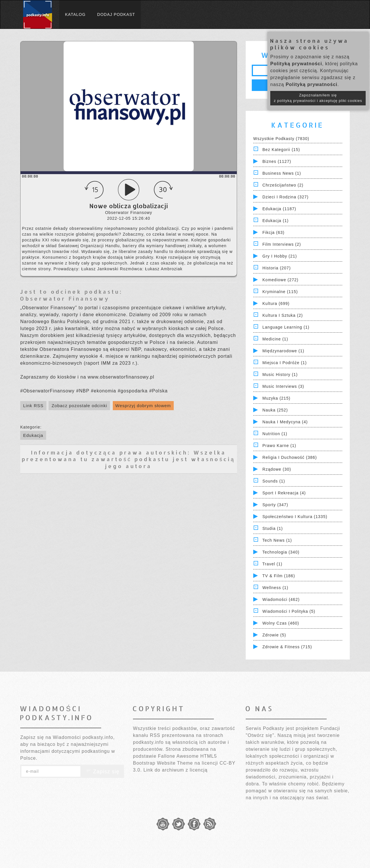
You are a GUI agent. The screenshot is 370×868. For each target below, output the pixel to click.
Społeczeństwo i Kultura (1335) (295, 517)
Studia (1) (273, 528)
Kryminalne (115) (280, 292)
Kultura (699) (276, 303)
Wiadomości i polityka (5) (289, 611)
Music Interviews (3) (283, 386)
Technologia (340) (281, 552)
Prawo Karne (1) (279, 446)
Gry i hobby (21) (280, 256)
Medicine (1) (275, 339)
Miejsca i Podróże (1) (285, 363)
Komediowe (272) (281, 280)
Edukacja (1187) (279, 209)
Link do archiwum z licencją (175, 770)
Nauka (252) (275, 410)
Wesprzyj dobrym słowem (143, 406)
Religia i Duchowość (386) (290, 457)
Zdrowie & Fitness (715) (287, 647)
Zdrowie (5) (274, 635)
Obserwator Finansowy (65, 298)
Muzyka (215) (276, 398)
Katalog (75, 14)
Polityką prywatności (296, 64)
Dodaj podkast (116, 14)
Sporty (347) (275, 505)
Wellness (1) (275, 588)
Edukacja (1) (276, 221)
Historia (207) (277, 268)
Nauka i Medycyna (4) (285, 422)
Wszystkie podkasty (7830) (281, 139)
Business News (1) (282, 173)
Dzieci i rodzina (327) (286, 197)
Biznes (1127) (277, 161)
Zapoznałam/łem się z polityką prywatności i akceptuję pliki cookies (318, 98)
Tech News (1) (277, 540)
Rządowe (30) (277, 469)
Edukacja (33, 435)
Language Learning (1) (286, 327)
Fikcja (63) (273, 232)
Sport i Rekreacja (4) (284, 493)
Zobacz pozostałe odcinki (79, 406)
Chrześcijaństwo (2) (283, 185)
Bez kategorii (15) (281, 150)
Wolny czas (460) (281, 623)
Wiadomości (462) (281, 599)
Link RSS (33, 406)
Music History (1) (280, 375)
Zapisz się (102, 772)
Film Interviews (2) (282, 244)
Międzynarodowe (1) (283, 351)
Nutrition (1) (275, 434)
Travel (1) (272, 564)
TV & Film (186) (279, 576)
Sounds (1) (274, 481)
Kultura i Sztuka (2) (283, 315)
